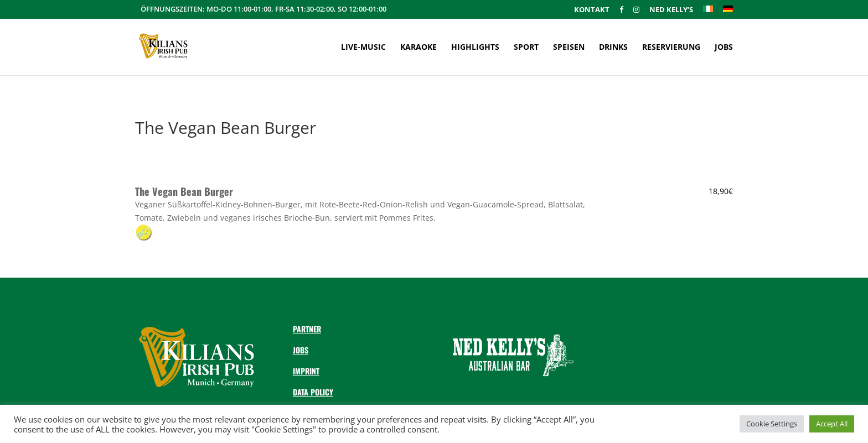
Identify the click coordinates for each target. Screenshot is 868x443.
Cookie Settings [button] (772, 424)
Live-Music (363, 48)
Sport (526, 48)
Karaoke (418, 48)
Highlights (475, 48)
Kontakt (592, 10)
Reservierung (671, 48)
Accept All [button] (832, 424)
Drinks (613, 48)
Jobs (724, 48)
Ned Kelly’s (671, 10)
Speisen (569, 48)
